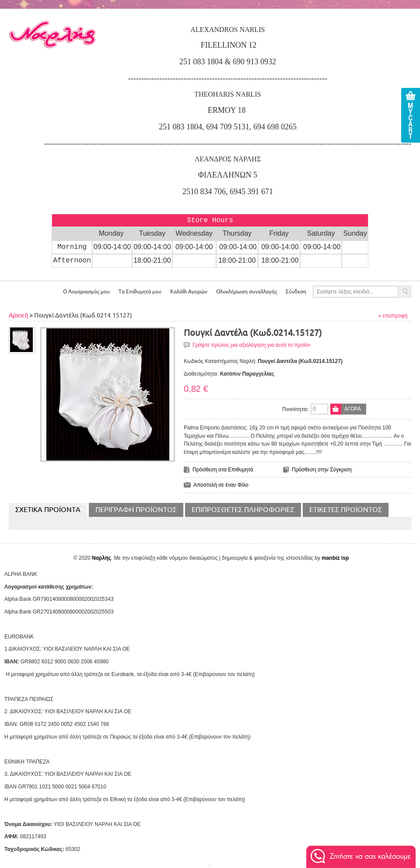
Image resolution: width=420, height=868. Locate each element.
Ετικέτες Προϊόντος (346, 510)
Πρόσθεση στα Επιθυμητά (223, 470)
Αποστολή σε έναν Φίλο (221, 485)
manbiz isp (335, 558)
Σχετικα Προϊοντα (48, 510)
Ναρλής (101, 558)
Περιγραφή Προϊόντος (136, 510)
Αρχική (18, 315)
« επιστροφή (393, 316)
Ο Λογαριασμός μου (86, 292)
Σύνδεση (296, 292)
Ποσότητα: (295, 409)
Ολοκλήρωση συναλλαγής (247, 292)
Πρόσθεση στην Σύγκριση (322, 470)
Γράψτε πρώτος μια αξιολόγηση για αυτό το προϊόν (252, 345)
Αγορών (189, 292)
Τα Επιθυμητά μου (140, 292)
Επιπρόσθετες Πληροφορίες (243, 510)
